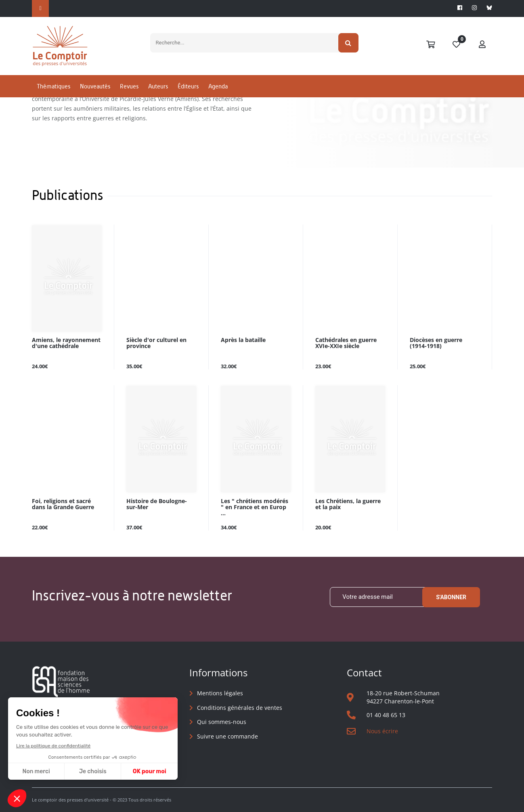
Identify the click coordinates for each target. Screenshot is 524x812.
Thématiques (53, 86)
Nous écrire (382, 731)
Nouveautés (95, 86)
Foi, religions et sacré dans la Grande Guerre (63, 504)
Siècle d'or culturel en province (156, 343)
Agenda (218, 86)
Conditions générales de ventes (240, 708)
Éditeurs (188, 86)
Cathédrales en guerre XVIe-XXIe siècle (346, 343)
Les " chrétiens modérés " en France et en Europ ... (255, 507)
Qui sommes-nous (222, 722)
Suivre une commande (227, 736)
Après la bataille (243, 340)
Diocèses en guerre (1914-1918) (436, 343)
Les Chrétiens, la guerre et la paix (348, 504)
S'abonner (451, 597)
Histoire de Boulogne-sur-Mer (157, 504)
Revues (129, 86)
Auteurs (158, 86)
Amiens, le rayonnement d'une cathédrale (66, 343)
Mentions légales (220, 693)
